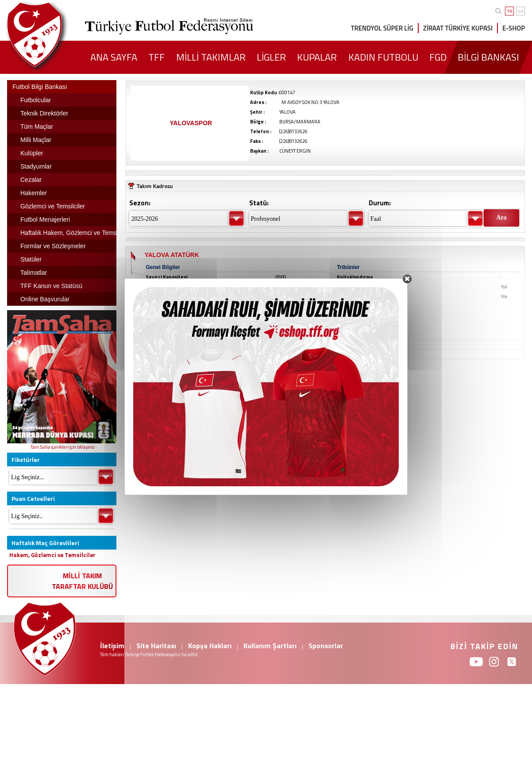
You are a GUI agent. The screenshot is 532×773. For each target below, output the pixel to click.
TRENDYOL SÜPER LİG (382, 28)
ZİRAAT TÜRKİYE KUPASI (458, 28)
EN (521, 11)
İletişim (112, 646)
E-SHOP (514, 28)
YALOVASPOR (191, 123)
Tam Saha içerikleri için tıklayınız (62, 447)
